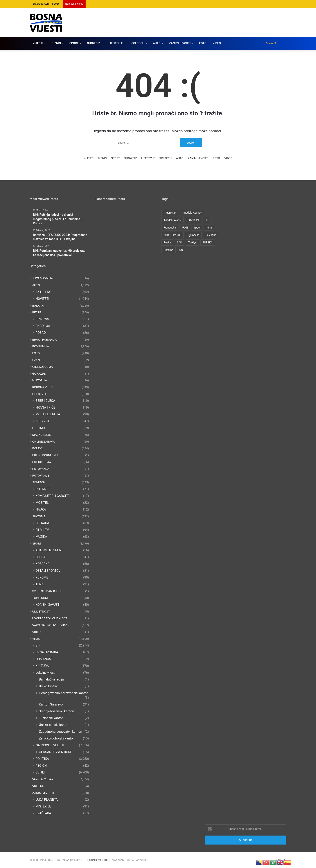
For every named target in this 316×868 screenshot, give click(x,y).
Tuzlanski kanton (51, 718)
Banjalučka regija (51, 679)
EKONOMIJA (41, 346)
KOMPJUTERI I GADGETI (53, 496)
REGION (41, 766)
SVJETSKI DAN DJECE (47, 591)
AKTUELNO (43, 292)
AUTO (157, 43)
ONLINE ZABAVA (43, 441)
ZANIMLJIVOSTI (180, 43)
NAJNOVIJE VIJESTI (50, 745)
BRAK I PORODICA (44, 339)
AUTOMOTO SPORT (49, 550)
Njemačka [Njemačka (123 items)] (193, 235)
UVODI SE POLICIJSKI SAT (50, 618)
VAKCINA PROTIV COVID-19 (51, 625)
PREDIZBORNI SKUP (46, 455)
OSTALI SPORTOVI (48, 571)
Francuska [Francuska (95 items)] (170, 228)
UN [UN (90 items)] (181, 250)
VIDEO (217, 43)
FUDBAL (41, 557)
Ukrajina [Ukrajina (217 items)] (168, 250)
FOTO (203, 43)
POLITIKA (42, 759)
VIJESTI (38, 43)
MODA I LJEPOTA (48, 414)
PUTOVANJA (41, 469)
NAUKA (41, 509)
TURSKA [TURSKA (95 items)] (208, 243)
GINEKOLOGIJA (43, 367)
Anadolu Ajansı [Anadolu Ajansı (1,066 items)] (172, 220)
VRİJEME (38, 786)
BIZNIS (56, 43)
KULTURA (42, 666)
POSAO (41, 333)
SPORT (74, 43)
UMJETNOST (41, 611)
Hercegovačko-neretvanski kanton (64, 693)
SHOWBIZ (94, 43)
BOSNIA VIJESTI (98, 860)
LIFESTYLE (116, 43)
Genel (36, 360)
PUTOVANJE (41, 475)
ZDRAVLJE (43, 421)
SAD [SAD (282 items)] (180, 243)
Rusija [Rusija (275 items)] (167, 243)
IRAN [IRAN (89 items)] (185, 228)
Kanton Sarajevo (51, 704)
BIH (38, 645)
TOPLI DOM (40, 598)
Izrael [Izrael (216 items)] (197, 228)
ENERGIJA (43, 326)
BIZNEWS (42, 319)
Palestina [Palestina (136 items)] (211, 235)
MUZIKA (41, 537)
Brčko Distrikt (49, 686)
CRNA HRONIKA (47, 652)
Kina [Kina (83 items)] (209, 228)
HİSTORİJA (40, 380)
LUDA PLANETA (47, 800)
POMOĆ (38, 448)
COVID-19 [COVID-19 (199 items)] (193, 220)
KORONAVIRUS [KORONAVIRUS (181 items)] (172, 235)
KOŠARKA (43, 564)
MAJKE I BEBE (42, 435)
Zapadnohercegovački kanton (60, 732)
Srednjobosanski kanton (57, 711)
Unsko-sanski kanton (54, 725)
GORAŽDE (39, 373)
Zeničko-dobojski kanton (57, 738)
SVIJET (41, 772)
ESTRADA (42, 523)
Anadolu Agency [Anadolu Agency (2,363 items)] (192, 213)
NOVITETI (42, 299)
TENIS (40, 584)
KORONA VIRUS (43, 387)
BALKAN (38, 305)
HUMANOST (44, 659)
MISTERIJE (43, 806)
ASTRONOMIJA (43, 278)
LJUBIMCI (39, 428)
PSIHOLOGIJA (42, 462)
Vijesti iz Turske (43, 779)
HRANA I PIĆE (45, 407)
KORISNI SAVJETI (48, 605)
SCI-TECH (138, 43)
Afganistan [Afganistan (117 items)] (170, 213)
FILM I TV (42, 530)
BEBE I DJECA (45, 401)
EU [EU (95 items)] (207, 220)
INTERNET (43, 489)
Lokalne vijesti (46, 673)
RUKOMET (43, 577)
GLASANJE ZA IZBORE (56, 752)
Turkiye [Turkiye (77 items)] (192, 243)
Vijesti (36, 639)
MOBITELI (42, 503)
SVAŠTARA (43, 813)
